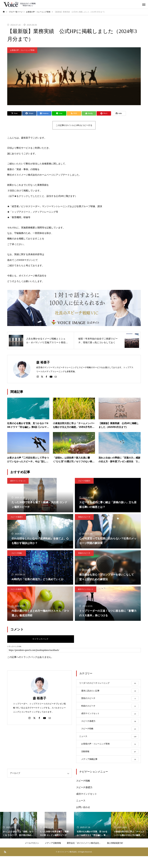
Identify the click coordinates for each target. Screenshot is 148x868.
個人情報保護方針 (115, 855)
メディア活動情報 (53, 855)
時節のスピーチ (84, 553)
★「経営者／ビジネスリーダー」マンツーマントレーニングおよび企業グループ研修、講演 (55, 206)
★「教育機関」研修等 (19, 217)
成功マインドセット (18, 481)
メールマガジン (32, 855)
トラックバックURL (14, 646)
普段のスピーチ (84, 517)
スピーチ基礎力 (84, 481)
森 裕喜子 (40, 698)
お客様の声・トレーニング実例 (22, 50)
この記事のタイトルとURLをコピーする (74, 125)
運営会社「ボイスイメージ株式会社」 (84, 855)
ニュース (81, 812)
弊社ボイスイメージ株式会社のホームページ (30, 175)
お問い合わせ (83, 819)
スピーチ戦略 (17, 553)
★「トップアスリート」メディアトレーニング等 (33, 212)
